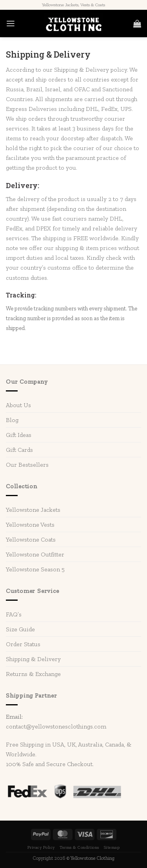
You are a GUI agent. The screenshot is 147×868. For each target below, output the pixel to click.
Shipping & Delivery (33, 659)
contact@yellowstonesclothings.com (56, 726)
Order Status (23, 644)
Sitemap (112, 847)
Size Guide (20, 629)
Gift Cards (19, 450)
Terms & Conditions (79, 847)
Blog (12, 420)
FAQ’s (14, 614)
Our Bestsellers (27, 465)
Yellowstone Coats (31, 539)
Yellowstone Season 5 (35, 569)
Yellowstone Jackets (33, 510)
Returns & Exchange (33, 674)
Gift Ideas (19, 435)
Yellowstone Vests (30, 525)
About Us (18, 405)
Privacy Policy (41, 847)
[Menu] (11, 24)
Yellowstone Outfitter (35, 554)
